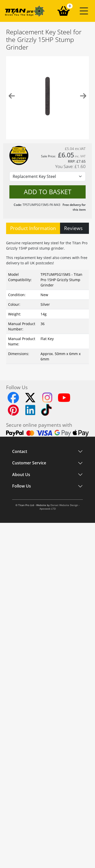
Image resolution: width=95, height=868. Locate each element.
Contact (20, 451)
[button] (84, 11)
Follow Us (22, 486)
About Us (21, 475)
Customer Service (29, 463)
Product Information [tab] (33, 228)
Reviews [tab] (73, 228)
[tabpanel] (48, 301)
